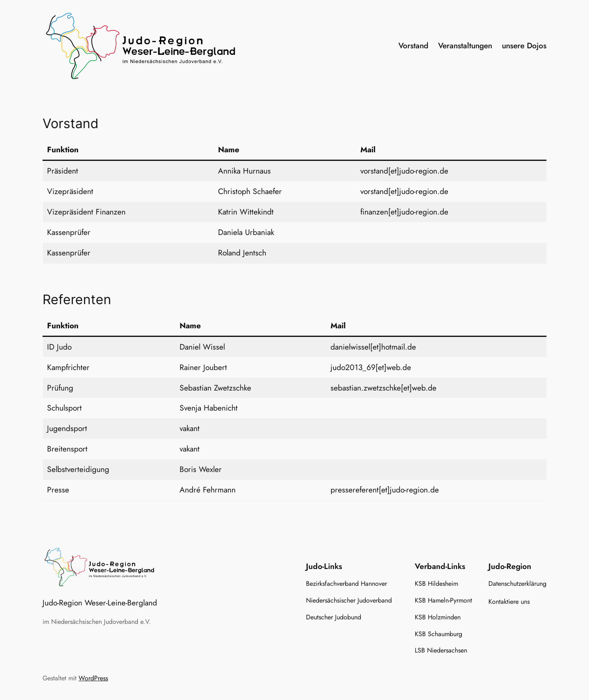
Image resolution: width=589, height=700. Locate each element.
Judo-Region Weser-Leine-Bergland (100, 603)
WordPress (93, 678)
